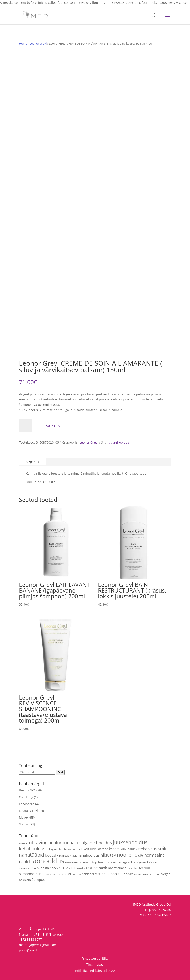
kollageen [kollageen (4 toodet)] (52, 849)
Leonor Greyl (38, 43)
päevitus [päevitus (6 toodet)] (58, 868)
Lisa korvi (52, 425)
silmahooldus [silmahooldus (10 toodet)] (30, 874)
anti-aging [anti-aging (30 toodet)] (37, 842)
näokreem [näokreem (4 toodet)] (71, 862)
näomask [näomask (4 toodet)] (84, 862)
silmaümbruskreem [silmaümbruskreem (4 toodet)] (54, 874)
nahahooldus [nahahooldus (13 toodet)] (88, 855)
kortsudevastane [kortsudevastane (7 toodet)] (96, 849)
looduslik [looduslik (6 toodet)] (52, 855)
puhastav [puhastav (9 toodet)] (44, 868)
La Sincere (27, 804)
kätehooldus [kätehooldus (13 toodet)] (146, 849)
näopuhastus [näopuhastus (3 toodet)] (98, 862)
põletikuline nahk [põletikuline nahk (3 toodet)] (75, 868)
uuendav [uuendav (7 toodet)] (126, 874)
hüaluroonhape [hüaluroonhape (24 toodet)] (64, 842)
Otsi (60, 772)
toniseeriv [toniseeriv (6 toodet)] (90, 874)
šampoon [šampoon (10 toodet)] (40, 880)
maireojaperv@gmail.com (38, 945)
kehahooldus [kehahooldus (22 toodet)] (32, 849)
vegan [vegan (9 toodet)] (166, 874)
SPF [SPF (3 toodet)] (69, 874)
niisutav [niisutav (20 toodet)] (108, 855)
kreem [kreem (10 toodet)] (114, 849)
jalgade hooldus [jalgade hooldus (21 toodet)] (96, 843)
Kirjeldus (32, 462)
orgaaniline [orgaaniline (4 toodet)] (129, 862)
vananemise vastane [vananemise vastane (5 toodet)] (147, 874)
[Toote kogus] (26, 425)
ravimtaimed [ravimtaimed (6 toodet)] (117, 868)
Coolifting (26, 797)
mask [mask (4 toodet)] (73, 855)
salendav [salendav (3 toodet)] (133, 868)
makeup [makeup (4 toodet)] (64, 855)
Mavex (24, 817)
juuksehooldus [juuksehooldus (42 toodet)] (130, 842)
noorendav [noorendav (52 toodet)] (130, 854)
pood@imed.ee (30, 950)
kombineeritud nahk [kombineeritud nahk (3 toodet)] (71, 849)
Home (23, 43)
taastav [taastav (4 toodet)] (77, 874)
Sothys (24, 824)
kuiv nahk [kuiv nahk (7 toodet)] (128, 849)
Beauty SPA (27, 790)
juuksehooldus (118, 442)
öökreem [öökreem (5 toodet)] (25, 880)
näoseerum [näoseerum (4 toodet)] (114, 862)
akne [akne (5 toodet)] (22, 843)
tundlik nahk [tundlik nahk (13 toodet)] (108, 874)
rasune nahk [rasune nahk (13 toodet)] (96, 868)
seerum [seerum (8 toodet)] (144, 868)
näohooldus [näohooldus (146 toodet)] (47, 861)
